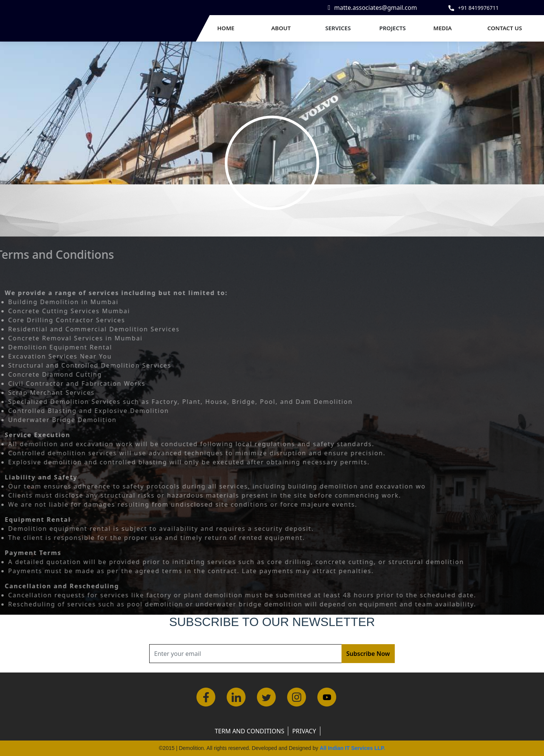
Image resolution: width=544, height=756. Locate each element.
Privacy (304, 731)
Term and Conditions (249, 731)
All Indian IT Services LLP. (352, 748)
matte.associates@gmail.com (376, 8)
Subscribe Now (368, 654)
